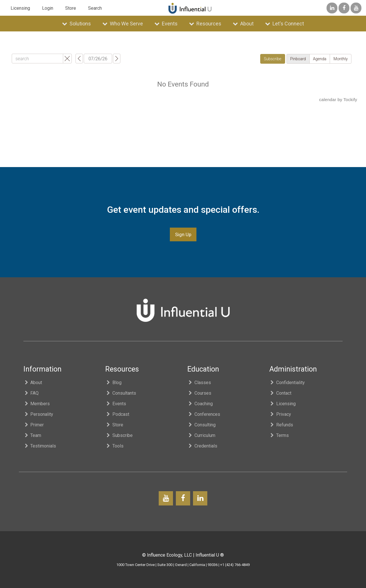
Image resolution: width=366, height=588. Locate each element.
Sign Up (183, 234)
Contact (281, 393)
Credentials (202, 446)
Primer (34, 425)
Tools (114, 446)
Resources (205, 24)
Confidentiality (287, 383)
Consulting (201, 425)
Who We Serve (123, 24)
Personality (38, 414)
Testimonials (40, 446)
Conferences (204, 414)
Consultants (121, 393)
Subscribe (119, 435)
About (243, 24)
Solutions (76, 24)
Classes (199, 383)
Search (95, 8)
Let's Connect (285, 24)
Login (48, 8)
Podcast (117, 414)
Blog (113, 383)
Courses (199, 393)
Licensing (20, 8)
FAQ (31, 393)
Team (32, 435)
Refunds (281, 425)
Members (37, 404)
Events (166, 24)
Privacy (280, 414)
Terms (279, 435)
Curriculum (201, 435)
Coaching (200, 404)
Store (71, 8)
